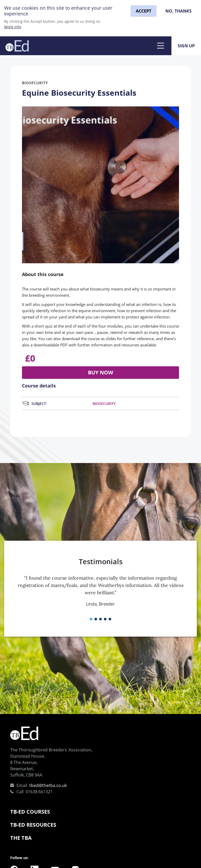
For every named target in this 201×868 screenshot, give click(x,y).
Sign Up (186, 46)
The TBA (21, 838)
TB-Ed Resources (33, 825)
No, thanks (178, 11)
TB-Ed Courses (30, 812)
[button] (91, 619)
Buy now (100, 372)
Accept (144, 11)
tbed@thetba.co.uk (48, 785)
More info (13, 27)
